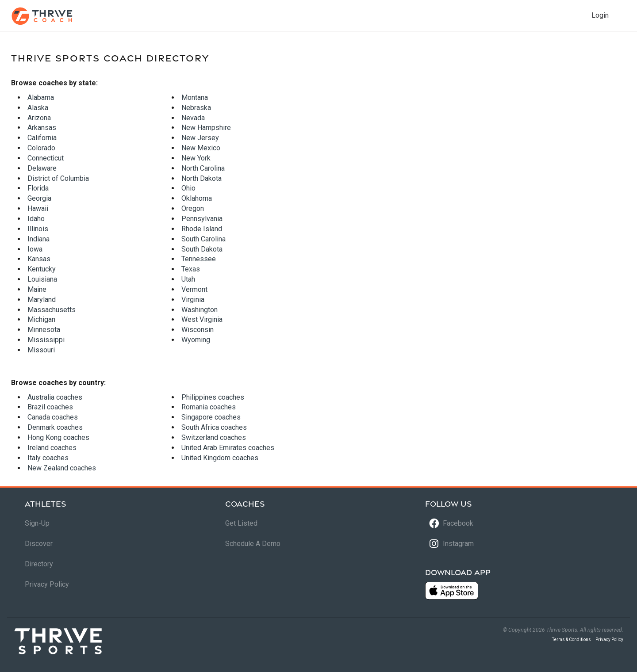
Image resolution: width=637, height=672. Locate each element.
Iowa (35, 249)
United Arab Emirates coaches (228, 448)
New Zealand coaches (62, 468)
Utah (188, 279)
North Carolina (203, 168)
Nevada (193, 118)
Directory (39, 564)
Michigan (41, 319)
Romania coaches (209, 407)
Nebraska (196, 108)
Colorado (41, 148)
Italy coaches (48, 458)
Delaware (42, 168)
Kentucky (42, 269)
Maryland (42, 300)
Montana (195, 97)
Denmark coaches (55, 427)
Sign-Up (37, 523)
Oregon (193, 208)
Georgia (39, 198)
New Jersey (200, 138)
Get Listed (241, 523)
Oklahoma (197, 198)
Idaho (36, 219)
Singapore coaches (211, 417)
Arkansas (42, 128)
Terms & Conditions (572, 640)
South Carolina (203, 239)
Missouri (41, 350)
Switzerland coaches (214, 437)
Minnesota (44, 330)
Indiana (38, 239)
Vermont (194, 289)
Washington (200, 310)
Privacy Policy (47, 584)
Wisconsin (198, 330)
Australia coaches (55, 397)
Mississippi (46, 340)
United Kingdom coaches (220, 458)
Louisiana (42, 279)
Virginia (193, 300)
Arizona (39, 118)
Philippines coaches (213, 397)
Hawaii (38, 208)
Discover (39, 544)
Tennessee (199, 259)
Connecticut (46, 158)
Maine (37, 289)
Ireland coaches (52, 448)
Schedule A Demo (253, 544)
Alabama (41, 97)
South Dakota (202, 249)
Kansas (39, 259)
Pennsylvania (202, 219)
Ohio (188, 188)
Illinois (38, 229)
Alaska (38, 108)
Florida (38, 188)
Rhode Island (202, 229)
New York (196, 158)
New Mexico (201, 148)
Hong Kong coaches (58, 437)
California (42, 138)
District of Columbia (58, 178)
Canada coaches (53, 417)
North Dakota (201, 178)
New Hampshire (206, 128)
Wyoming (196, 340)
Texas (191, 269)
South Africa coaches (214, 427)
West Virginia (202, 319)
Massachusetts (52, 310)
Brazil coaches (50, 407)
